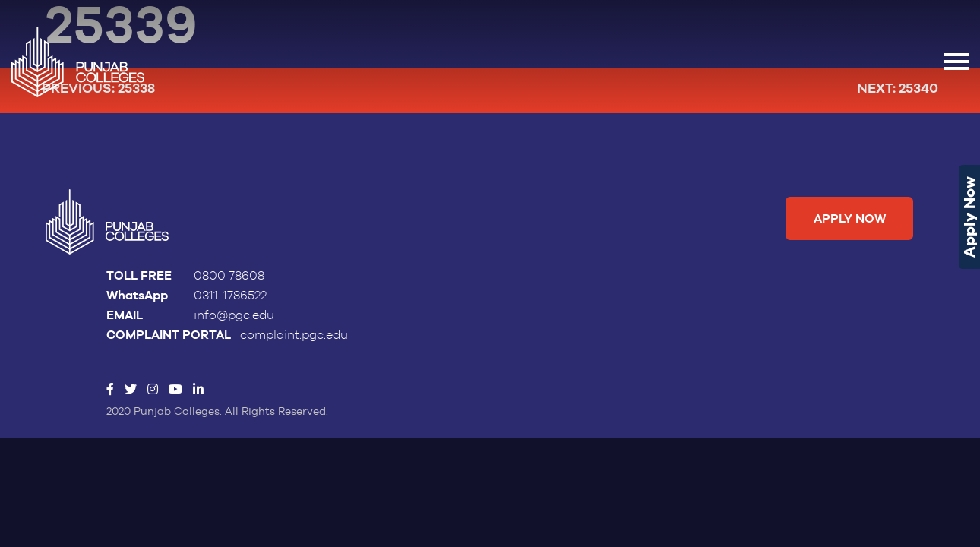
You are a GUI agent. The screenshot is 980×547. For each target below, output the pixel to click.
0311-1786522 (230, 296)
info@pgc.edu (234, 315)
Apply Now (969, 217)
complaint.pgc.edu (294, 335)
